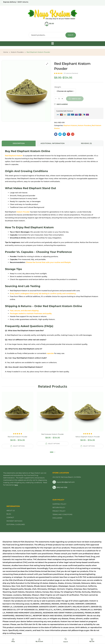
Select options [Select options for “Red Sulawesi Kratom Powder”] (54, 444)
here (16, 485)
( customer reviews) (71, 73)
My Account (39, 642)
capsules (50, 353)
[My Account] (39, 639)
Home (6, 52)
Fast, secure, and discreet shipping (24, 311)
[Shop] (13, 639)
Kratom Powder (23, 212)
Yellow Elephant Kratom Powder (88, 437)
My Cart (92, 642)
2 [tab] (55, 452)
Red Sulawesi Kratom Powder (53, 434)
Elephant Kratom (70, 125)
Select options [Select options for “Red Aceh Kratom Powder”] (19, 446)
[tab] (19, 143)
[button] (52, 44)
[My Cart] (92, 639)
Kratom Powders (17, 52)
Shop (13, 642)
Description (19, 143)
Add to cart (76, 99)
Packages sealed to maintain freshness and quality (31, 313)
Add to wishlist (62, 104)
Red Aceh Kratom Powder (18, 437)
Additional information (53, 143)
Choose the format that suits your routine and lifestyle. (48, 262)
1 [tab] (52, 452)
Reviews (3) (86, 143)
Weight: (58, 87)
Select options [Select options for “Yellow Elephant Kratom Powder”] (89, 446)
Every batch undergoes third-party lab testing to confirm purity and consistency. (43, 293)
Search (71, 35)
